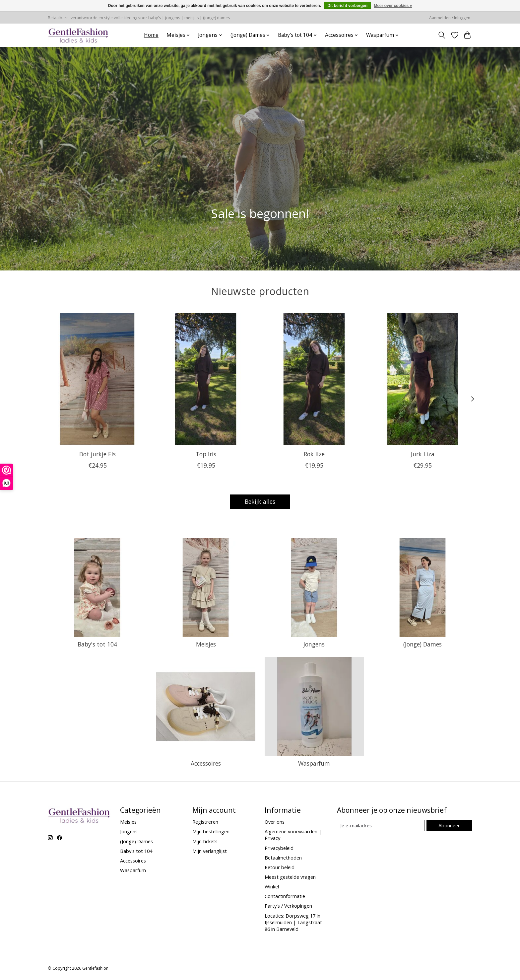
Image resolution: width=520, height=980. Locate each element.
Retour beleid (280, 867)
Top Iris (206, 454)
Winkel (272, 886)
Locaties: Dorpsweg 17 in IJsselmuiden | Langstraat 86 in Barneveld (293, 922)
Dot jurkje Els (97, 454)
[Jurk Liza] (423, 379)
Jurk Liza (423, 454)
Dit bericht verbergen (347, 6)
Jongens (314, 644)
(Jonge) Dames (422, 644)
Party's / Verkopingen (288, 906)
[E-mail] (381, 826)
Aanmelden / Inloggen (450, 18)
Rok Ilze (314, 454)
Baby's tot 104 (97, 644)
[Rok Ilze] (314, 379)
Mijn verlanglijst (210, 851)
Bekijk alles (260, 501)
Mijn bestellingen (211, 831)
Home (151, 35)
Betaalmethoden (283, 858)
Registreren (205, 822)
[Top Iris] (206, 379)
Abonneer (449, 825)
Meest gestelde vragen (290, 877)
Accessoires (206, 763)
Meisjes (206, 644)
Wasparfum (314, 763)
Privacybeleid (279, 848)
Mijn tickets (205, 841)
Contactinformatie (285, 896)
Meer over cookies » (393, 6)
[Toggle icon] (442, 35)
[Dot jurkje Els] (97, 379)
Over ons (275, 822)
